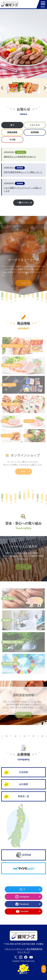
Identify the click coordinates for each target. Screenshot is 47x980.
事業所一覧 (24, 796)
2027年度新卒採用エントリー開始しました (23, 172)
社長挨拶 (24, 772)
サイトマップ (24, 952)
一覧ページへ (23, 203)
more (24, 284)
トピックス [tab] (35, 125)
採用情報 (24, 855)
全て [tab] (12, 125)
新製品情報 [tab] (12, 132)
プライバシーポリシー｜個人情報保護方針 (24, 949)
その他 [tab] (12, 140)
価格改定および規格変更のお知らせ (20, 157)
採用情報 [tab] (35, 132)
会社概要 (24, 784)
